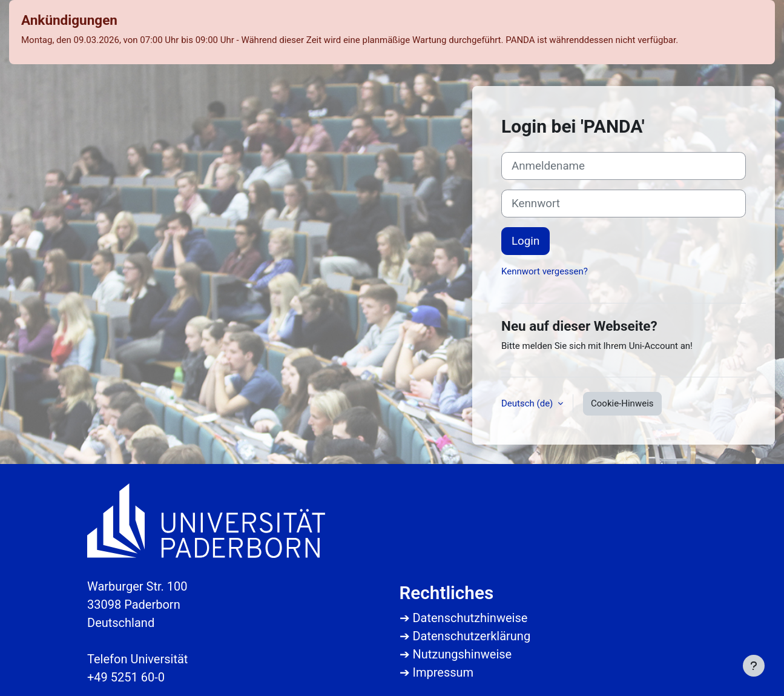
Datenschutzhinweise (470, 618)
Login (525, 241)
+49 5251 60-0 (126, 677)
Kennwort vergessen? (545, 271)
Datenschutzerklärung (471, 636)
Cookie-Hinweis (622, 403)
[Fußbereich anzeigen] (754, 666)
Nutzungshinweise (462, 654)
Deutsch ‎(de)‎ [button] (528, 403)
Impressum (443, 672)
